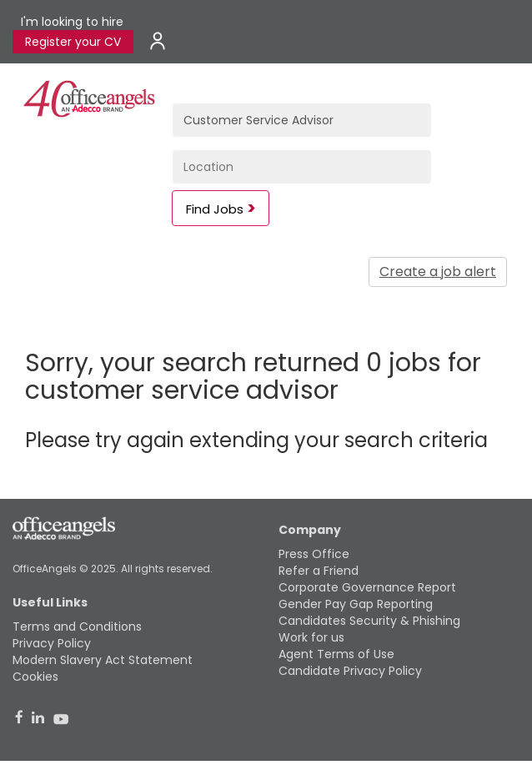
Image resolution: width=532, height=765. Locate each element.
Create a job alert (438, 272)
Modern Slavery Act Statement (103, 660)
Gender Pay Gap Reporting (356, 604)
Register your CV (73, 42)
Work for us (311, 637)
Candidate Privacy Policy (350, 671)
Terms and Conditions (77, 627)
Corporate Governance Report (367, 587)
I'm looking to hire (72, 22)
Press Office (314, 554)
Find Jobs (215, 209)
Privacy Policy (52, 643)
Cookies (35, 677)
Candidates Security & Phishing (369, 621)
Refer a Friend (319, 571)
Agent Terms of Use (336, 654)
